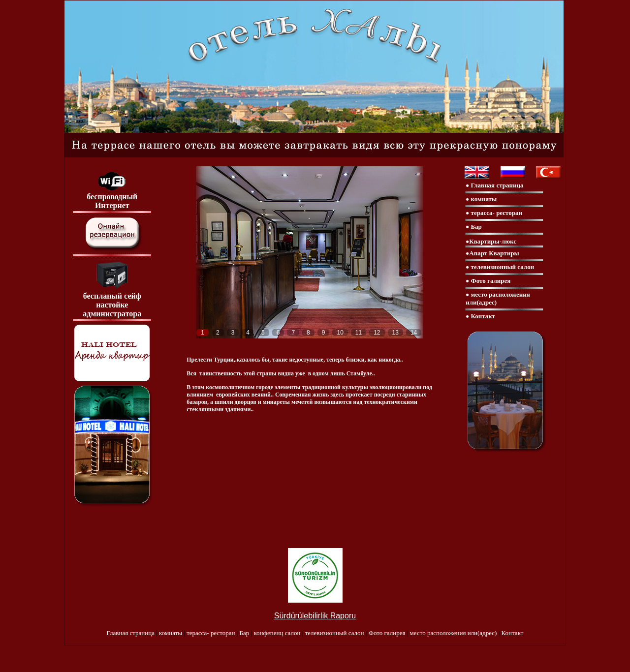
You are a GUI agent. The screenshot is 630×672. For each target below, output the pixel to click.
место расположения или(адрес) (454, 633)
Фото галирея (490, 281)
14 (414, 333)
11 (359, 333)
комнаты (483, 199)
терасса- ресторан (496, 213)
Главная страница (496, 185)
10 (340, 333)
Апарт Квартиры (494, 253)
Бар (475, 227)
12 (377, 333)
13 (395, 333)
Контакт (483, 316)
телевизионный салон (502, 267)
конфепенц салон (278, 633)
